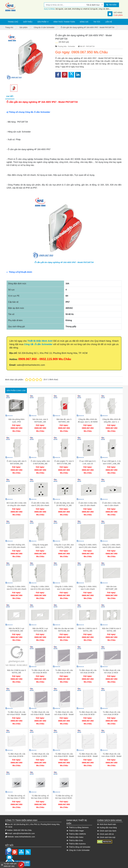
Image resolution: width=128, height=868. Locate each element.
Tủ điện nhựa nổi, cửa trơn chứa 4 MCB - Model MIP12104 (111, 751)
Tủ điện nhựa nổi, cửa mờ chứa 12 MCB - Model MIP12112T (112, 668)
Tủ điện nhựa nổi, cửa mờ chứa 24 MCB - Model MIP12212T (64, 668)
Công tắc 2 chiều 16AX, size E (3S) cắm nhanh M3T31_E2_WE (88, 545)
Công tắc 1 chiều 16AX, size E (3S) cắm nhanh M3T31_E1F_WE (111, 545)
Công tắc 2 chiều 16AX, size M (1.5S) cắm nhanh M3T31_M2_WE (16, 586)
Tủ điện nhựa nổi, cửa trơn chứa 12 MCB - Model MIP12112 (40, 751)
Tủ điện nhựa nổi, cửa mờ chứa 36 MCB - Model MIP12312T (40, 668)
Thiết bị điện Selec (75, 830)
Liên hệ (109, 22)
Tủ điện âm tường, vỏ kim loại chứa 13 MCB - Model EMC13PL (40, 792)
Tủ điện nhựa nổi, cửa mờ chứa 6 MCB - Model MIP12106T (40, 710)
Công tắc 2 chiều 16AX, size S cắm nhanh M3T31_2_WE (64, 586)
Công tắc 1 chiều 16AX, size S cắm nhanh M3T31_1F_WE (88, 586)
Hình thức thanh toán (64, 22)
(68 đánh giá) (64, 42)
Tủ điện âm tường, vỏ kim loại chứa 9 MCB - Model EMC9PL (64, 792)
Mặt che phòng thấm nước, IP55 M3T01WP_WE (16, 422)
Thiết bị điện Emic (75, 834)
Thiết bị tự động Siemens (78, 821)
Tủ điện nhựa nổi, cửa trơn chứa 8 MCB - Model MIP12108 (64, 751)
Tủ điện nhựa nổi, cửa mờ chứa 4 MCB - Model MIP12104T (64, 710)
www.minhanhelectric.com (25, 830)
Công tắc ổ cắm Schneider (38, 344)
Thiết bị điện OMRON (76, 827)
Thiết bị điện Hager (75, 824)
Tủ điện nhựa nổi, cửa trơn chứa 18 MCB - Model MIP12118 (17, 751)
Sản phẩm (42, 22)
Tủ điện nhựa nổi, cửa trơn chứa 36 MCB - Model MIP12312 (88, 710)
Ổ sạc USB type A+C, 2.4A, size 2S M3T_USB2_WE (88, 463)
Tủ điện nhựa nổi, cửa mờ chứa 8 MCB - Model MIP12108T (16, 710)
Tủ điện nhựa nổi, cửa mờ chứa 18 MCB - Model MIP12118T (88, 668)
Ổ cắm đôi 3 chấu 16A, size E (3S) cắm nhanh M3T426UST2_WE (40, 504)
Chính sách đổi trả (105, 827)
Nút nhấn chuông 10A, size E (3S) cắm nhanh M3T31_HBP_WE (16, 545)
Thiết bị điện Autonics (76, 837)
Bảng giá (84, 22)
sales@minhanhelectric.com (24, 827)
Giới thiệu (28, 22)
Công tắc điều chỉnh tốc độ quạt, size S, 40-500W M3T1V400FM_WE (88, 422)
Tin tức (97, 22)
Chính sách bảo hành (107, 824)
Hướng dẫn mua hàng (107, 821)
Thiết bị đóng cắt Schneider (78, 840)
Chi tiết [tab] (10, 96)
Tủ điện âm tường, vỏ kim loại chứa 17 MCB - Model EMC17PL (16, 792)
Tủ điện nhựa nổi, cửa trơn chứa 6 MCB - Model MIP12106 (88, 751)
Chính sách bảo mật (106, 830)
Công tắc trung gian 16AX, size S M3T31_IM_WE (40, 545)
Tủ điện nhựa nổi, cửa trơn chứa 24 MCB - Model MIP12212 (112, 710)
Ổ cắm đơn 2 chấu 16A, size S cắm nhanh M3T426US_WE (112, 504)
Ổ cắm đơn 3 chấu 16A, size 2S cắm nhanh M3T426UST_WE (88, 504)
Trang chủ (13, 22)
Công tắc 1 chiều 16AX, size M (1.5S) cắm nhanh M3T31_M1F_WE (40, 586)
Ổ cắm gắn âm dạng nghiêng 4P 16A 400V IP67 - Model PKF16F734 (64, 262)
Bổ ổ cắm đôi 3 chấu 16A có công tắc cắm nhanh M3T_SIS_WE (16, 504)
